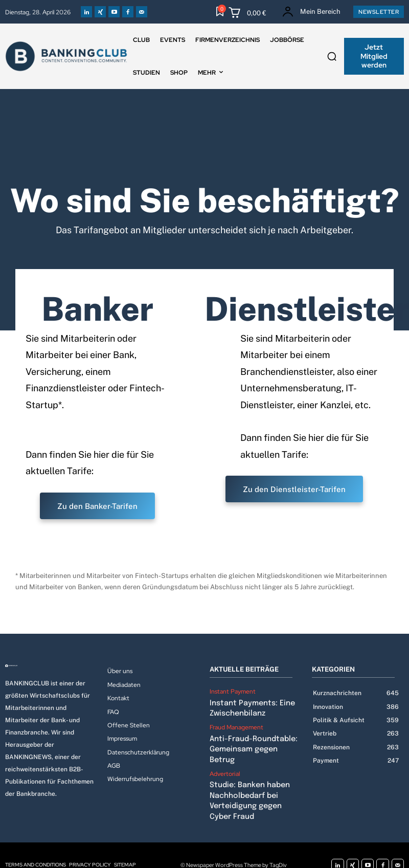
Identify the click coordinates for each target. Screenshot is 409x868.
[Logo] (51, 666)
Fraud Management (236, 725)
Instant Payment (233, 692)
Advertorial (225, 759)
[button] (332, 56)
